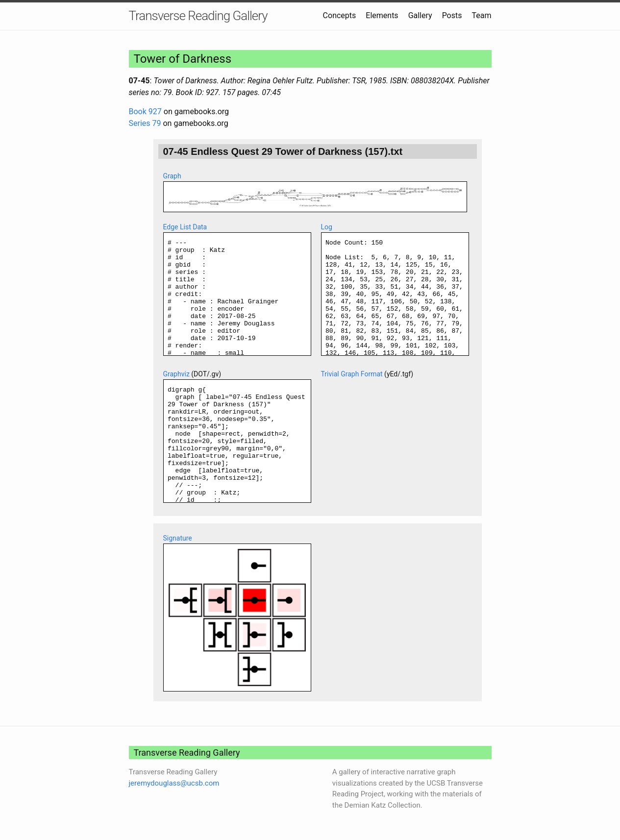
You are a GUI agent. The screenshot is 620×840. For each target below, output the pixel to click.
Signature (178, 538)
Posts (452, 15)
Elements (382, 15)
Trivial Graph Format (352, 374)
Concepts (340, 15)
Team (482, 15)
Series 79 (145, 123)
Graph (172, 176)
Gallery (420, 15)
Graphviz (176, 374)
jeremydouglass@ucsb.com (174, 783)
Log (327, 227)
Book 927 (145, 111)
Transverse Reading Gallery (198, 16)
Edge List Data (185, 227)
